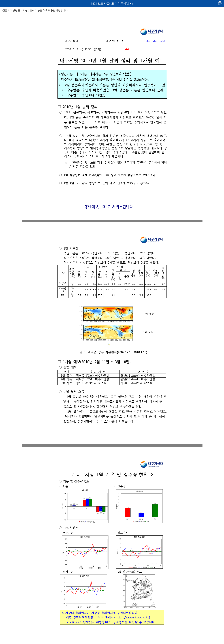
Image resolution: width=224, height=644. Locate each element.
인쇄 (220, 3)
